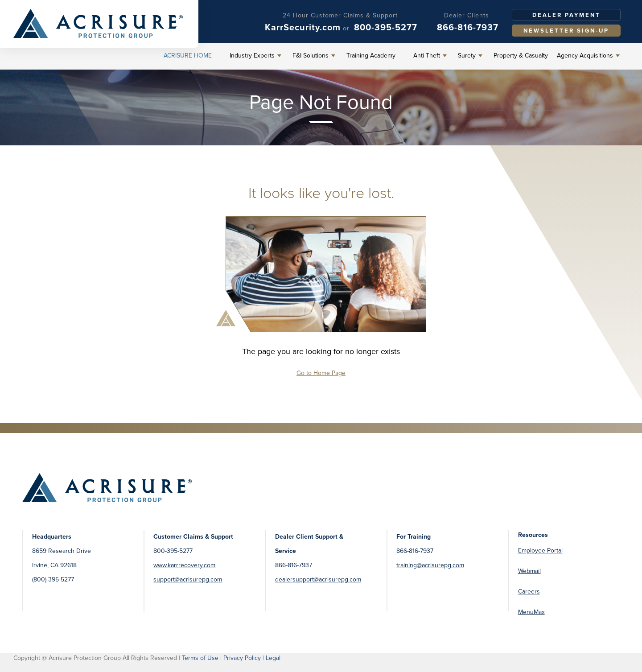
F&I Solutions (311, 56)
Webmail (529, 571)
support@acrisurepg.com (188, 579)
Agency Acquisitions (585, 56)
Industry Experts (252, 56)
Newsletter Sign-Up (566, 31)
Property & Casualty (521, 56)
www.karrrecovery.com (184, 565)
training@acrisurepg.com (430, 565)
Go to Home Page (321, 373)
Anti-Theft (427, 56)
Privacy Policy (242, 658)
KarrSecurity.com (303, 27)
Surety (467, 56)
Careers (529, 592)
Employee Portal (540, 550)
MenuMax (531, 612)
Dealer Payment (566, 15)
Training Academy (371, 56)
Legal (273, 658)
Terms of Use (200, 658)
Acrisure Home (188, 56)
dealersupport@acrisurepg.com (318, 579)
